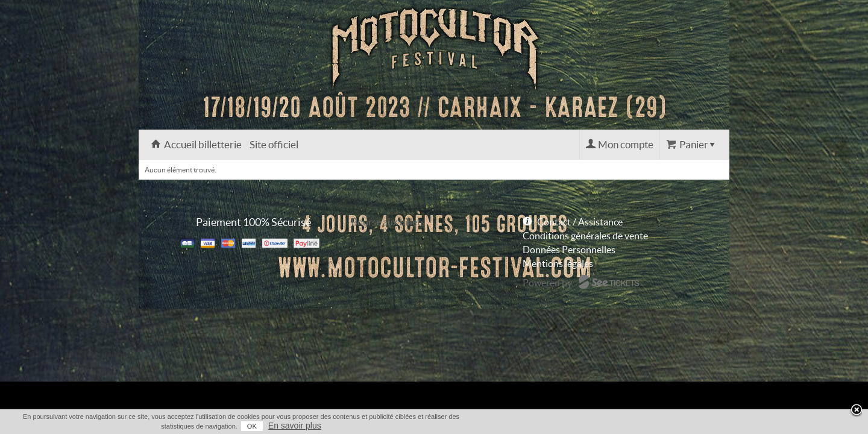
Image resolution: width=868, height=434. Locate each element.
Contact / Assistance (580, 222)
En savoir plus (706, 426)
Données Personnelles (569, 250)
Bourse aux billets (388, 222)
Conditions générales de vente (585, 236)
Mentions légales (558, 263)
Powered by (547, 283)
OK (664, 426)
